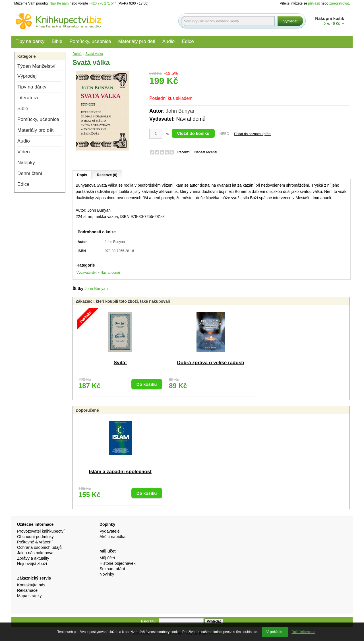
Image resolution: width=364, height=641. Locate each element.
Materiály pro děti (136, 41)
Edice (188, 41)
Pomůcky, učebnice (90, 41)
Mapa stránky (29, 596)
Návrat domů (191, 119)
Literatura (28, 98)
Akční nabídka (112, 537)
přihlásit (314, 3)
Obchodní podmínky (35, 537)
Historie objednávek (117, 563)
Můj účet (107, 558)
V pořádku (275, 632)
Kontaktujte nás (31, 585)
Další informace (303, 632)
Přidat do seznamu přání (253, 134)
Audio (168, 41)
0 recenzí (183, 152)
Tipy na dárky (30, 41)
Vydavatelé (110, 531)
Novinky (107, 574)
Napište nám (59, 3)
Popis (82, 175)
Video (23, 152)
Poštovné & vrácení (35, 542)
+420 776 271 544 (103, 3)
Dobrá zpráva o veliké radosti (211, 363)
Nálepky (26, 163)
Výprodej (27, 76)
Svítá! (120, 363)
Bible (57, 41)
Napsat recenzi (206, 152)
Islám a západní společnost (120, 472)
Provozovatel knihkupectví (41, 531)
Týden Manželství (36, 66)
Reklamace (27, 590)
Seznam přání (112, 569)
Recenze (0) (107, 175)
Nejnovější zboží (32, 564)
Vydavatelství (87, 273)
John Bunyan (96, 288)
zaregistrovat (339, 3)
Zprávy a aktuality (33, 558)
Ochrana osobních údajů (39, 547)
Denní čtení (30, 173)
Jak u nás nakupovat (36, 553)
